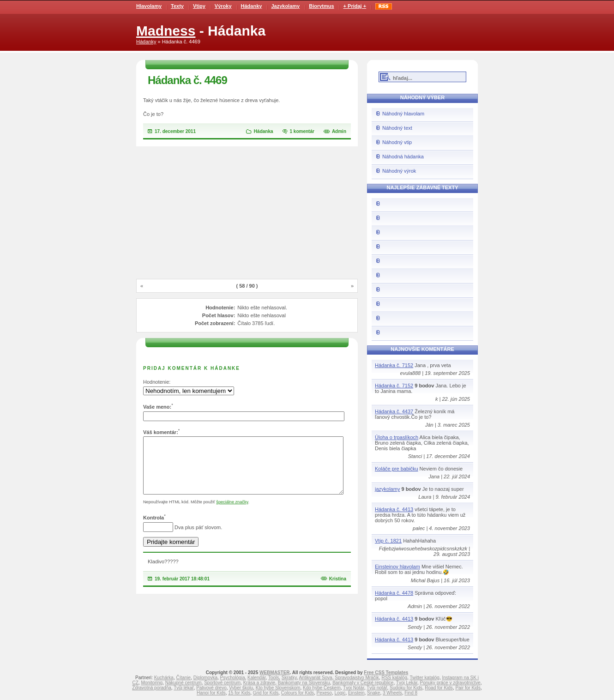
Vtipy (199, 6)
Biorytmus (321, 6)
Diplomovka (205, 678)
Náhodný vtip (397, 142)
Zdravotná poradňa (152, 688)
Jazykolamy (285, 6)
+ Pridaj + (355, 6)
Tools (274, 678)
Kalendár (256, 678)
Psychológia (233, 678)
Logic (340, 693)
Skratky (289, 678)
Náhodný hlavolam (403, 114)
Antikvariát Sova (315, 678)
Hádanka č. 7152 (394, 365)
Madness (166, 31)
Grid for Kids (266, 693)
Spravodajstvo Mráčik (357, 678)
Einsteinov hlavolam (397, 567)
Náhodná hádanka (403, 157)
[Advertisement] (247, 213)
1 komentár (302, 131)
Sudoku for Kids (406, 688)
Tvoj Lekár (407, 683)
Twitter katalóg (424, 678)
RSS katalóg (394, 678)
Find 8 (411, 693)
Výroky (223, 6)
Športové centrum (222, 683)
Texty (177, 6)
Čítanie (183, 678)
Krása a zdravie (259, 683)
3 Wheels (392, 693)
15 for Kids (239, 693)
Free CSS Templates (386, 673)
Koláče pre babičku (397, 469)
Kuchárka (164, 678)
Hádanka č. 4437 (394, 411)
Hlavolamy (149, 6)
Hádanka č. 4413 (394, 509)
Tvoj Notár (354, 688)
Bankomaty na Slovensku (304, 683)
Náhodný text (397, 128)
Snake (373, 693)
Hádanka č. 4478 (394, 593)
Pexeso (324, 693)
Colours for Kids (298, 693)
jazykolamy (387, 489)
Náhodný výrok (399, 171)
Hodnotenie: (157, 382)
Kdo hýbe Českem (322, 688)
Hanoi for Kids (211, 693)
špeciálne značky (232, 513)
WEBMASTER (275, 673)
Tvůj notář (377, 688)
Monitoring (152, 683)
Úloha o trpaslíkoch (397, 437)
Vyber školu (241, 688)
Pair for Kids (468, 688)
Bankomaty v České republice (363, 683)
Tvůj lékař (184, 688)
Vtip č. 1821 (388, 541)
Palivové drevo (211, 688)
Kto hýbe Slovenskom (278, 688)
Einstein (356, 693)
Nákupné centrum (184, 683)
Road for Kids (439, 688)
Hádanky (252, 6)
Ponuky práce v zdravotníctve (450, 683)
